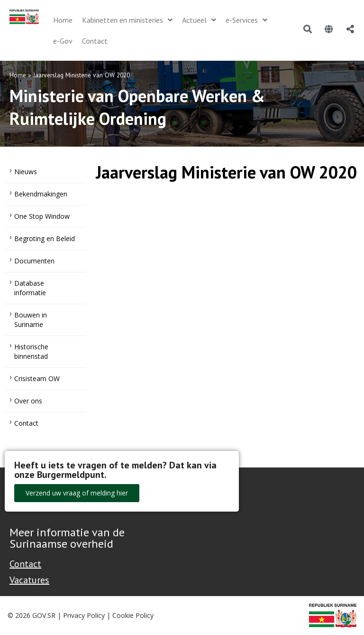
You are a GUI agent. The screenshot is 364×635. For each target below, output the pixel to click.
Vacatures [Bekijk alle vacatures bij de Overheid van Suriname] (29, 580)
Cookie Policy (133, 615)
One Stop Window (42, 216)
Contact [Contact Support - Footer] (25, 564)
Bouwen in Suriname (31, 320)
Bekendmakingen (41, 194)
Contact (26, 423)
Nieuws (26, 172)
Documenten (34, 261)
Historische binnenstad (31, 351)
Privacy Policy (84, 615)
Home (18, 75)
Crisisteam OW (37, 378)
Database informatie (30, 288)
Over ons (28, 401)
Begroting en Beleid (45, 238)
